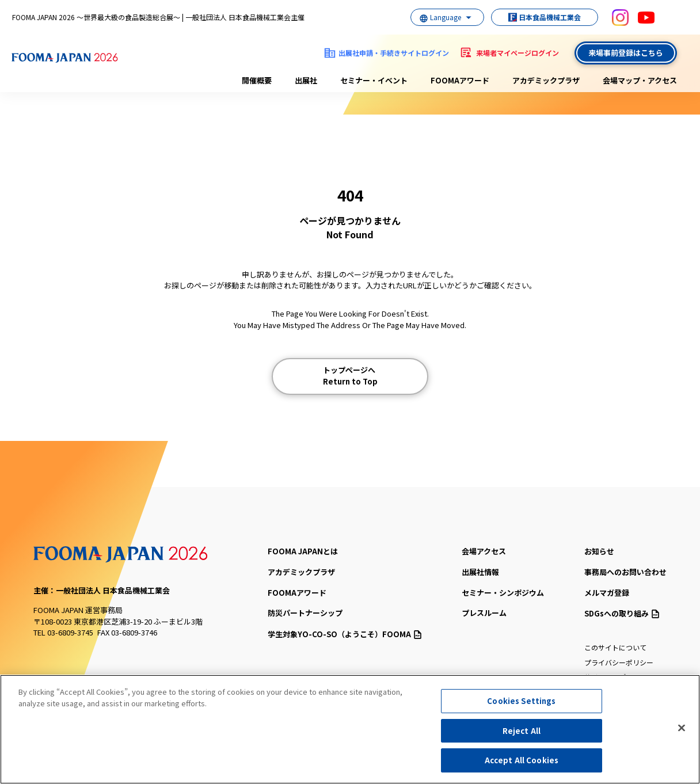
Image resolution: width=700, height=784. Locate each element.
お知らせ (599, 551)
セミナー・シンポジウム (503, 593)
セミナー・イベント (374, 80)
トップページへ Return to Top (350, 376)
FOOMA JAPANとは (303, 551)
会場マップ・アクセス (640, 80)
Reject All (522, 731)
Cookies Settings (521, 701)
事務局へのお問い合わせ (625, 572)
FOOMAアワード (460, 80)
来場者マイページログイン (518, 53)
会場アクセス (484, 551)
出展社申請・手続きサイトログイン (394, 53)
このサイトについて (615, 647)
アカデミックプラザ (546, 80)
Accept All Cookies (522, 760)
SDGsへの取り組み (622, 613)
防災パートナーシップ (305, 613)
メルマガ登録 (607, 593)
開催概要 (257, 80)
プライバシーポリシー (619, 662)
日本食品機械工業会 (539, 17)
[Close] (682, 728)
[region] (350, 729)
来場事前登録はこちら (626, 53)
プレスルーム (484, 613)
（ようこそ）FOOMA (345, 634)
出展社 (306, 80)
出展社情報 (480, 572)
